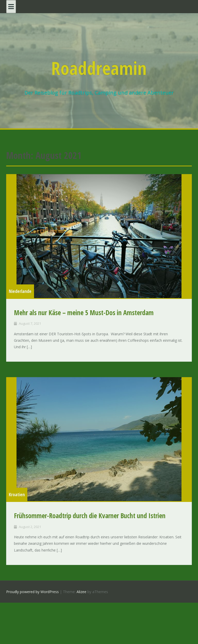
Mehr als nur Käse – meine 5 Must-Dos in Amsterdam (84, 313)
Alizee (81, 592)
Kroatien (17, 494)
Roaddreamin (99, 68)
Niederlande (20, 291)
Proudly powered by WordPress (32, 592)
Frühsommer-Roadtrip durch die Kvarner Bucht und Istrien (90, 516)
